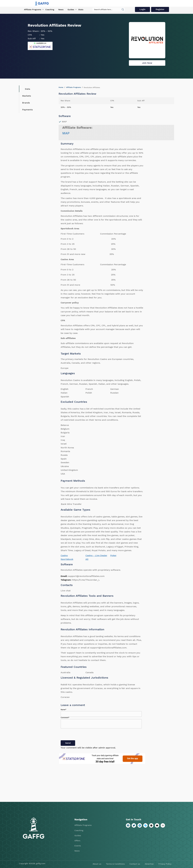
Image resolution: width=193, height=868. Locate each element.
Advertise (149, 864)
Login (143, 9)
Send (68, 743)
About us (97, 864)
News (61, 10)
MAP (66, 133)
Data (25, 89)
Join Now (147, 63)
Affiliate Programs (33, 10)
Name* (63, 710)
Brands (26, 103)
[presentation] (82, 735)
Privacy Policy (165, 864)
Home (61, 87)
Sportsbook (67, 559)
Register (160, 9)
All (87, 559)
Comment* (65, 718)
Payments (27, 110)
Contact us (135, 864)
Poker (113, 555)
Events (78, 846)
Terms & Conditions (115, 864)
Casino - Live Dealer (96, 555)
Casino (64, 555)
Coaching (50, 10)
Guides (71, 10)
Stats (81, 10)
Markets (27, 96)
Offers (77, 841)
